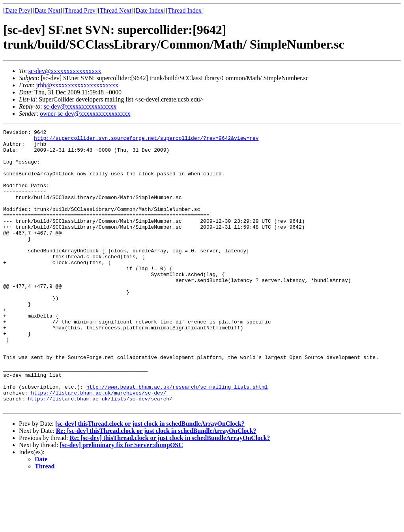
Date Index (150, 10)
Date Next (48, 10)
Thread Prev (80, 10)
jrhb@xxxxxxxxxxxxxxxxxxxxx (77, 85)
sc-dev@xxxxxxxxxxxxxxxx (65, 71)
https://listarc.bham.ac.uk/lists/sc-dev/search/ (100, 453)
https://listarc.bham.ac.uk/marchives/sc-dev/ (98, 446)
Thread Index (185, 10)
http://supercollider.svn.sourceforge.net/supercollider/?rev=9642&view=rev (146, 140)
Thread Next (116, 10)
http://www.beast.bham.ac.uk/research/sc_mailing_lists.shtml (177, 439)
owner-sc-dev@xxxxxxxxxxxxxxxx (85, 114)
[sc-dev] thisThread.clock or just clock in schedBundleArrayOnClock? (150, 479)
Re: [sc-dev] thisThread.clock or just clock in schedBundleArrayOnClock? (156, 486)
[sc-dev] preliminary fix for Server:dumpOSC (122, 501)
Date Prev (18, 10)
